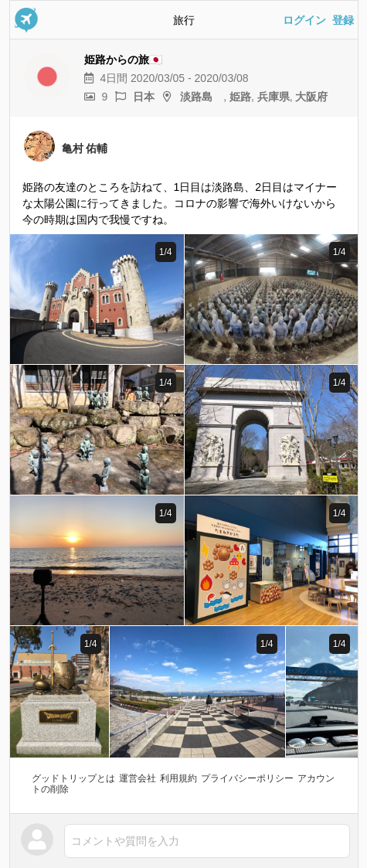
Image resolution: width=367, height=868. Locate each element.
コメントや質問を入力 (125, 841)
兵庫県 (274, 97)
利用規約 (178, 778)
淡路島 (202, 97)
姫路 (240, 97)
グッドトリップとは (73, 778)
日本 (144, 97)
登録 (343, 20)
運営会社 (138, 778)
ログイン (304, 20)
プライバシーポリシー (247, 778)
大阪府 (311, 97)
